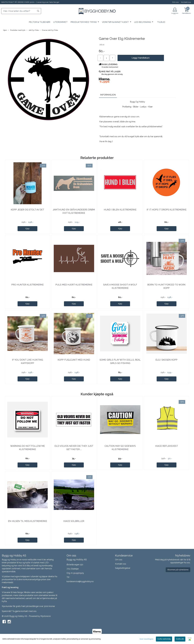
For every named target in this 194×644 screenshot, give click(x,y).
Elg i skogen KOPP (166, 360)
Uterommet (60, 22)
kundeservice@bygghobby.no (80, 581)
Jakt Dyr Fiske (33, 30)
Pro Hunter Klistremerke (28, 285)
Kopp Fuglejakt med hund (74, 360)
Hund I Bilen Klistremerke (120, 210)
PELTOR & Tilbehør (40, 22)
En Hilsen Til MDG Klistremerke (28, 521)
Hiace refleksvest (167, 446)
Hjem (5, 30)
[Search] (21, 11)
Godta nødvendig (164, 639)
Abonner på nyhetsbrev (178, 570)
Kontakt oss (186, 2)
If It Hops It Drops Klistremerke (167, 210)
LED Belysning (143, 22)
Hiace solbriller (74, 521)
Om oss (175, 2)
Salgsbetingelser (123, 568)
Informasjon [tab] (108, 95)
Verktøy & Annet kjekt (116, 22)
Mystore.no (46, 616)
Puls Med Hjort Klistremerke (74, 285)
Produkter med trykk (84, 22)
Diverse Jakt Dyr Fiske (49, 30)
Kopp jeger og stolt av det (27, 210)
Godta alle (180, 639)
